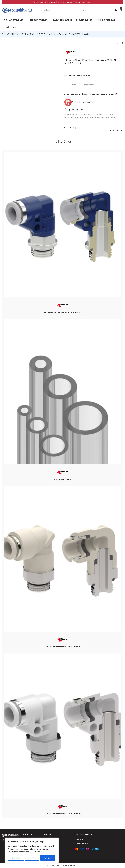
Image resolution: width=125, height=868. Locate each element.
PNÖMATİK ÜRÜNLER (14, 20)
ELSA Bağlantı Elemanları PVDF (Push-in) (62, 814)
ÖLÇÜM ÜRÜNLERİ (84, 20)
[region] (32, 850)
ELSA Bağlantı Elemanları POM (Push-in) (62, 312)
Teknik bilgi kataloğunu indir (80, 102)
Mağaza (16, 34)
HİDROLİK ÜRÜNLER (39, 20)
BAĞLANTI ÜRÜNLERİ (63, 20)
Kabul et (48, 858)
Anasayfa (6, 34)
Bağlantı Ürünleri (29, 34)
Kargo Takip (79, 840)
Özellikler (72, 85)
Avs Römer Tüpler (62, 480)
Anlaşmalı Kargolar (82, 843)
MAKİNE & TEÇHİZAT (106, 20)
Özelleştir (16, 858)
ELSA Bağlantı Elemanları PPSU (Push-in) (62, 647)
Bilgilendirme (89, 85)
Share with (114, 127)
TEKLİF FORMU (10, 27)
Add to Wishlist (67, 70)
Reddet (32, 858)
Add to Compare (72, 70)
